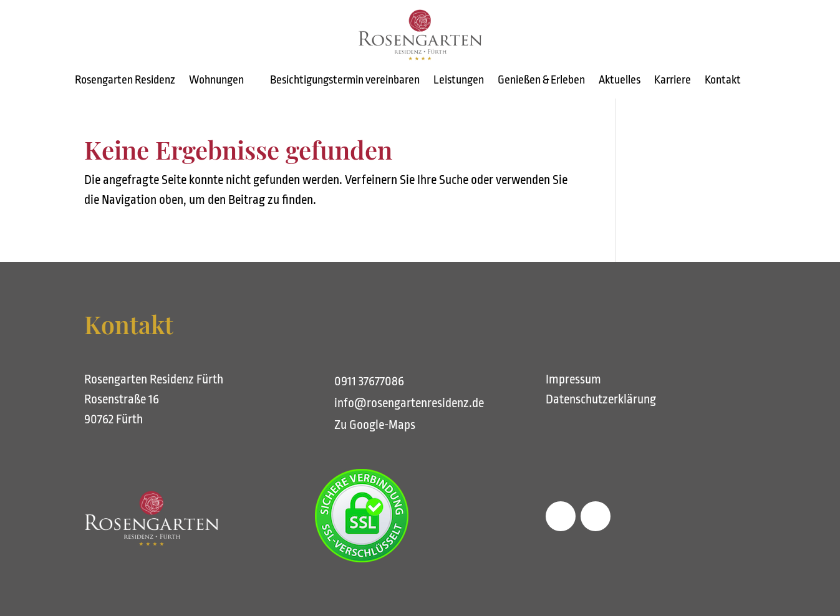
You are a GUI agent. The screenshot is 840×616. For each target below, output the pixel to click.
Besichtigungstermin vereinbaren (345, 81)
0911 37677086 (369, 381)
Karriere (673, 81)
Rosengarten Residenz (125, 81)
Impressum (573, 379)
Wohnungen (216, 81)
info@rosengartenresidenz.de (409, 403)
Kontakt (723, 81)
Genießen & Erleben (541, 81)
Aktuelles (620, 81)
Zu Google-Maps (375, 425)
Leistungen (459, 81)
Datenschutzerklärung (601, 399)
